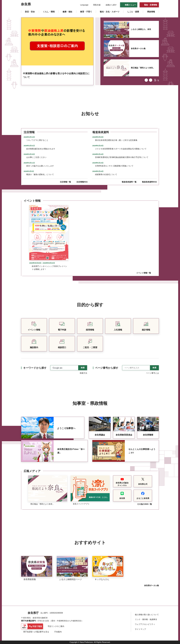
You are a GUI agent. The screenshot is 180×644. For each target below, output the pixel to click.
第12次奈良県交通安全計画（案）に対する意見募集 (116, 140)
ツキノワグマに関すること (37, 140)
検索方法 (83, 373)
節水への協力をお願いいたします (40, 166)
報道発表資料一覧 (129, 182)
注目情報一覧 (65, 182)
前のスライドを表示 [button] (146, 80)
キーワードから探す (35, 368)
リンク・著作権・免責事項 (146, 619)
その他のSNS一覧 (144, 504)
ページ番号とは (152, 373)
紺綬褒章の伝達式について (106, 174)
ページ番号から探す (107, 368)
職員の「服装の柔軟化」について (40, 174)
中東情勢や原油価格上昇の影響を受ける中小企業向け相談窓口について (56, 75)
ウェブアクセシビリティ (145, 624)
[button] (83, 5)
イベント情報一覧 (144, 273)
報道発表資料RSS (149, 182)
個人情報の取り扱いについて (147, 615)
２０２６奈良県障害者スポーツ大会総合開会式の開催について (121, 149)
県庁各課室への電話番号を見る (36, 632)
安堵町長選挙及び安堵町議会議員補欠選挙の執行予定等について (122, 157)
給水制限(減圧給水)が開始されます (41, 149)
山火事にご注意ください (36, 157)
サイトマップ (140, 629)
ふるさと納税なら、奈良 (141, 29)
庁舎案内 (58, 632)
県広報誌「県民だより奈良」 (143, 68)
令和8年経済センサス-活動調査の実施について (114, 166)
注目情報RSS (82, 182)
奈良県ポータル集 (138, 49)
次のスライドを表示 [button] (151, 80)
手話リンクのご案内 (56, 626)
